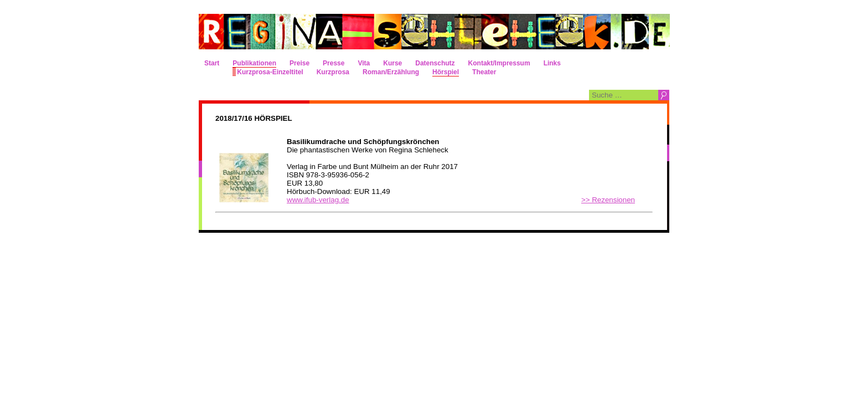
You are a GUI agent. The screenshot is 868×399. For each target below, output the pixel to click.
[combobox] (624, 95)
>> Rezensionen (608, 200)
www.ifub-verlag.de (318, 200)
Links (552, 63)
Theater (484, 72)
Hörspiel (446, 72)
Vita (364, 63)
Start (212, 63)
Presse (334, 63)
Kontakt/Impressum (499, 63)
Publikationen (254, 63)
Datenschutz (435, 63)
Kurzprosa (333, 72)
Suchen (664, 95)
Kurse (392, 63)
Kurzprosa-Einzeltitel (270, 72)
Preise (299, 63)
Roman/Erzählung (391, 72)
